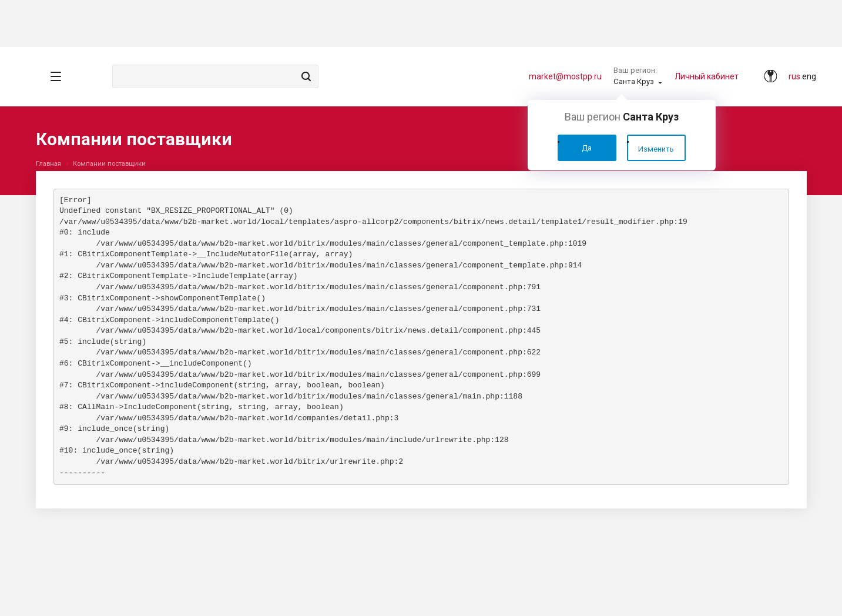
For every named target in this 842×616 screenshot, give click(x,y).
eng (809, 76)
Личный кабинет (707, 76)
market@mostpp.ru (565, 76)
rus (794, 76)
